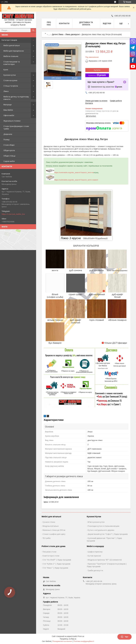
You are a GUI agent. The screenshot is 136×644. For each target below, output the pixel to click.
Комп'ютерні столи (51, 556)
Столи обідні (9, 145)
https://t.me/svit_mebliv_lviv (13, 214)
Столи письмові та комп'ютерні (12, 63)
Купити (97, 70)
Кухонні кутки (10, 75)
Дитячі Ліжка (58, 34)
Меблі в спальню (11, 56)
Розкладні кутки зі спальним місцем (103, 526)
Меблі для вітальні (12, 45)
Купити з (97, 75)
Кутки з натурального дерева (101, 530)
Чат (124, 637)
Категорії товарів (9, 40)
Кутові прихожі (94, 556)
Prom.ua (81, 636)
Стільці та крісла (11, 86)
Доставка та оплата (86, 24)
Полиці (6, 140)
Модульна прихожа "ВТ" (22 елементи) (105, 560)
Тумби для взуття (95, 570)
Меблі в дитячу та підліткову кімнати (16, 98)
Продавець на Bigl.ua (68, 639)
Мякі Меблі (8, 110)
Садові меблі (9, 161)
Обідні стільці (9, 156)
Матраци (7, 105)
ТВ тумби (47, 538)
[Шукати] (33, 30)
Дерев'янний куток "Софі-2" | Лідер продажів (108, 534)
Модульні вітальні (51, 526)
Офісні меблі (9, 115)
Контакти (64, 23)
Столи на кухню (10, 80)
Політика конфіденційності (84, 641)
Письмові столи (49, 552)
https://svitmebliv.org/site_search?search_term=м (70, 172)
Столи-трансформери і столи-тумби (16, 127)
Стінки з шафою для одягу (54, 534)
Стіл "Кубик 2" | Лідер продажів (56, 564)
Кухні (6, 70)
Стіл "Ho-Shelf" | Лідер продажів (57, 560)
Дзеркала (8, 134)
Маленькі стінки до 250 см (54, 530)
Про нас (49, 24)
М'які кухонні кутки (96, 522)
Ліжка (6, 91)
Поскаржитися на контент (62, 641)
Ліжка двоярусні (72, 34)
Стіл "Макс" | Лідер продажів (55, 568)
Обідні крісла (9, 150)
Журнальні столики (12, 121)
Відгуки (107, 23)
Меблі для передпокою (14, 51)
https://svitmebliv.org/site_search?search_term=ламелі (72, 180)
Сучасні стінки (49, 522)
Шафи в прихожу (95, 552)
